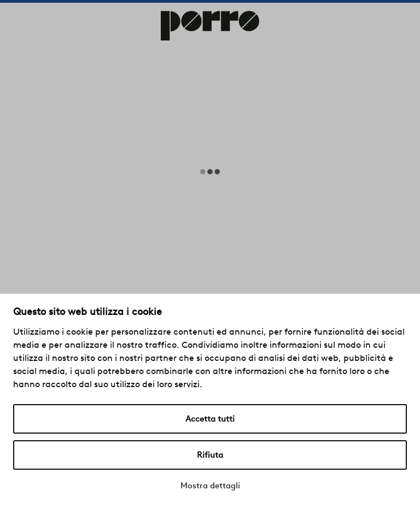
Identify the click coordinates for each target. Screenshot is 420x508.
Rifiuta (210, 455)
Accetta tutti (210, 419)
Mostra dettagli (210, 486)
